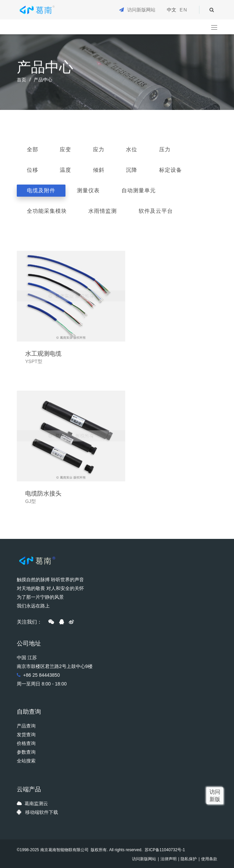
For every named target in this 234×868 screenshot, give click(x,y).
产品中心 (43, 80)
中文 (172, 10)
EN (183, 10)
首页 (21, 80)
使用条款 (209, 859)
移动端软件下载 (42, 812)
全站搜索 (26, 761)
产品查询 (26, 726)
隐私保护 (189, 859)
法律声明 (169, 859)
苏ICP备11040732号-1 (164, 850)
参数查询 (26, 752)
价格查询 (26, 743)
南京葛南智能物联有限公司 (64, 850)
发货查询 (26, 735)
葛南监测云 (36, 803)
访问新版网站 (141, 10)
